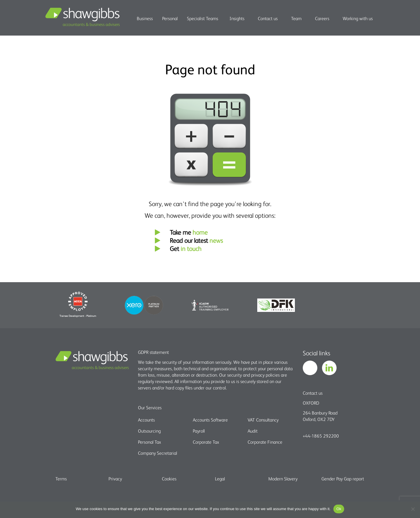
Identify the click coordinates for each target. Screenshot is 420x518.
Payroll (199, 431)
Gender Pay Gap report (343, 479)
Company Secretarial (157, 453)
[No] (413, 509)
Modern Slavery (283, 479)
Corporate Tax (206, 442)
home (200, 232)
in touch (191, 249)
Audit (253, 431)
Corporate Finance (265, 442)
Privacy (115, 479)
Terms (61, 479)
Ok (339, 509)
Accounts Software (210, 420)
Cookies (169, 479)
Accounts (146, 420)
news (216, 240)
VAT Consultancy (263, 420)
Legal (220, 479)
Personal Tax (149, 442)
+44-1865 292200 (321, 436)
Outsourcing (149, 431)
